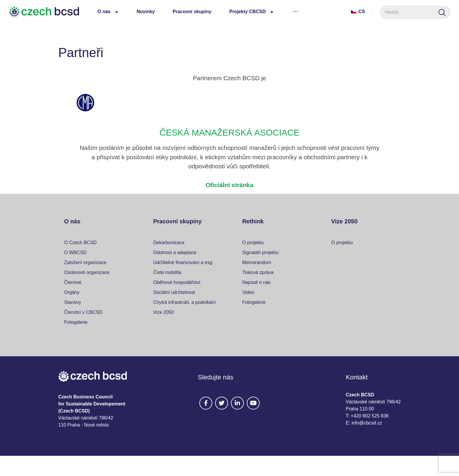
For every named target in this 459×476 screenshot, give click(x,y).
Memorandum (257, 262)
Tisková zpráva (258, 272)
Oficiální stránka (229, 185)
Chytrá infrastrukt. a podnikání (184, 302)
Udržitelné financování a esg (183, 262)
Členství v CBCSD (83, 312)
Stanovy (73, 302)
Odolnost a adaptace (175, 252)
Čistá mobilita (167, 272)
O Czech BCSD (80, 243)
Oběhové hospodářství (177, 282)
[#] (206, 403)
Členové (73, 282)
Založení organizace (85, 262)
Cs (358, 12)
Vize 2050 (163, 312)
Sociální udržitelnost (174, 292)
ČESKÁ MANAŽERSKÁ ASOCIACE (229, 132)
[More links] (296, 11)
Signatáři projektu (260, 252)
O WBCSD (75, 252)
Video (248, 292)
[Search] (442, 12)
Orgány (72, 292)
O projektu (253, 243)
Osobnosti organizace (87, 272)
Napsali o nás (256, 282)
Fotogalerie (76, 322)
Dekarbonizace (169, 243)
